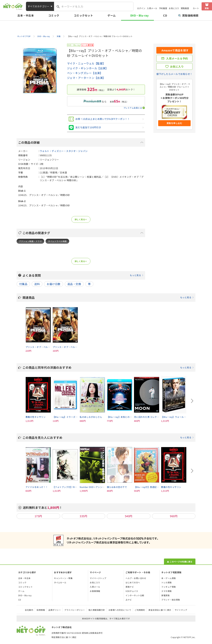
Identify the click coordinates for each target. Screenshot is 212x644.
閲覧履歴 (185, 8)
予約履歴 (163, 8)
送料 (37, 284)
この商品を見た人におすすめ (108, 437)
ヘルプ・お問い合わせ (136, 578)
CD (165, 15)
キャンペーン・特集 (63, 578)
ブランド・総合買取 (171, 600)
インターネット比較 (135, 595)
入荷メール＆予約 (177, 58)
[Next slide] (192, 401)
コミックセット (83, 15)
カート (196, 8)
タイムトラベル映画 (57, 241)
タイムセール (60, 582)
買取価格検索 (188, 15)
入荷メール (152, 8)
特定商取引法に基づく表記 (64, 637)
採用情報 (41, 610)
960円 (174, 516)
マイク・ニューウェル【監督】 (86, 63)
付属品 (23, 284)
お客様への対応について (120, 610)
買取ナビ (130, 587)
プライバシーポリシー (75, 610)
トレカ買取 (166, 582)
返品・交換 (74, 284)
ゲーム (112, 15)
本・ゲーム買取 (169, 578)
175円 (38, 516)
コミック (54, 15)
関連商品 (108, 297)
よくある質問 (83, 275)
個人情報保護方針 (97, 610)
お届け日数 (53, 284)
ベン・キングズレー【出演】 (85, 73)
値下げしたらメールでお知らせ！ (174, 74)
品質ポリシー (55, 610)
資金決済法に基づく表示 (160, 610)
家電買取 (165, 595)
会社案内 (29, 610)
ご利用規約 (140, 610)
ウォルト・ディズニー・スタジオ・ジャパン (64, 151)
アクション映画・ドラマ (30, 241)
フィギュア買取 (169, 587)
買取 (207, 8)
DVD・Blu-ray (139, 15)
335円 (83, 516)
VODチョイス (132, 591)
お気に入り (174, 8)
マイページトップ (98, 578)
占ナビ (129, 600)
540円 (129, 516)
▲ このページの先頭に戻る (180, 562)
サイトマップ (181, 610)
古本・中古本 (26, 15)
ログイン (141, 8)
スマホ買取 (166, 591)
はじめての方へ (133, 582)
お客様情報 (95, 591)
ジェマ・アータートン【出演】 (86, 78)
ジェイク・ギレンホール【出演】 (88, 68)
